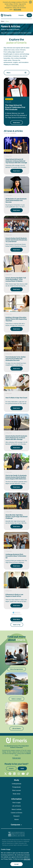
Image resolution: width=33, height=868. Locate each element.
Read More (17, 9)
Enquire (21, 15)
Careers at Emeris (16, 813)
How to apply (16, 803)
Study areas (16, 794)
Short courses (16, 790)
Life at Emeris (16, 728)
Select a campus (17, 699)
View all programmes (16, 669)
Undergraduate (16, 784)
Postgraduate (16, 787)
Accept (16, 864)
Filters (17, 73)
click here (27, 859)
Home (3, 21)
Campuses (15, 825)
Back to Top (17, 625)
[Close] (30, 2)
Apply (22, 768)
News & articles (16, 809)
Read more (16, 123)
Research (16, 816)
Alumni (16, 819)
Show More (16, 619)
